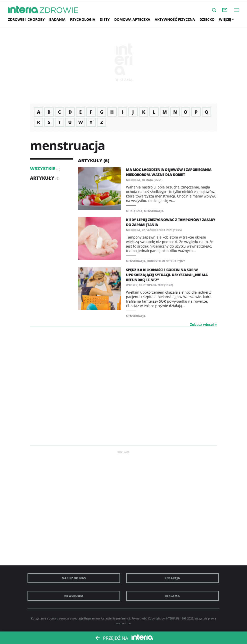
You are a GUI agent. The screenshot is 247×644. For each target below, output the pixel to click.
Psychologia (83, 19)
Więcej (226, 19)
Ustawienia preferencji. (116, 618)
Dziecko (207, 19)
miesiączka (134, 211)
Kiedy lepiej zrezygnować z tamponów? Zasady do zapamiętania (171, 222)
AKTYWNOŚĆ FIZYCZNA (175, 19)
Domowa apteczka (132, 19)
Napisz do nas (74, 578)
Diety (105, 19)
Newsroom (74, 596)
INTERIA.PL (172, 618)
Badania (57, 19)
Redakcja (172, 578)
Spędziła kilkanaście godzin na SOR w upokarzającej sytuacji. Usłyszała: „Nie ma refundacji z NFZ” (167, 275)
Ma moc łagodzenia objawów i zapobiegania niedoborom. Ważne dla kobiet (169, 172)
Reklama (172, 596)
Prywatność (139, 618)
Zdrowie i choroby (26, 19)
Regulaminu (92, 618)
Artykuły (42, 178)
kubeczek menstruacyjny (166, 261)
